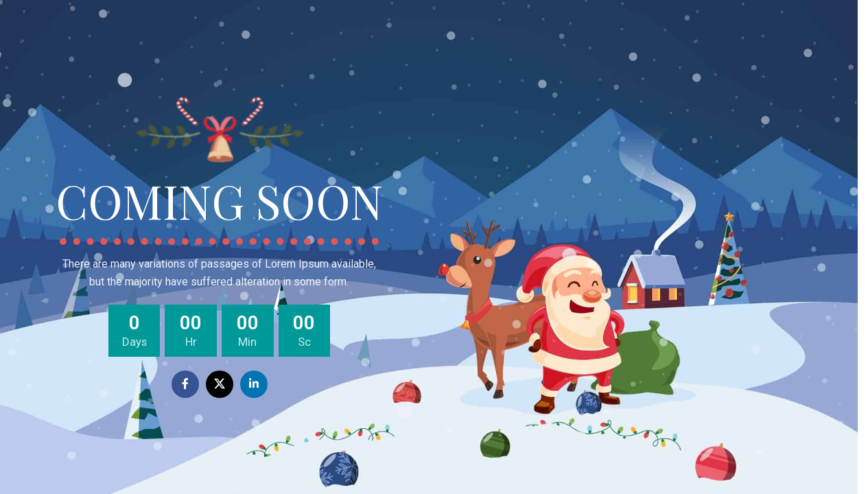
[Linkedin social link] (254, 384)
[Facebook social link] (185, 384)
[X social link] (220, 384)
